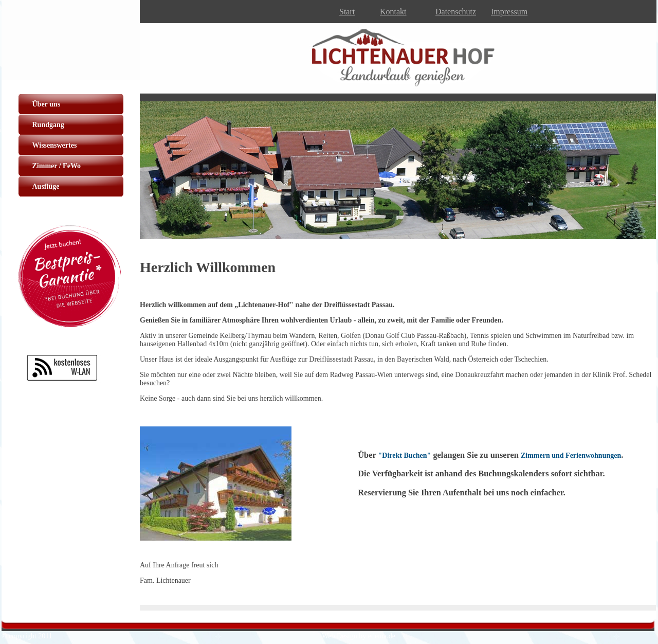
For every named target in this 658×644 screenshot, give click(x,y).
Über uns (47, 104)
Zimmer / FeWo (57, 166)
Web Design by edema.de (359, 636)
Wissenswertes (55, 145)
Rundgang (48, 125)
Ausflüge (46, 186)
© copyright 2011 (27, 636)
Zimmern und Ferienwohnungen (571, 455)
